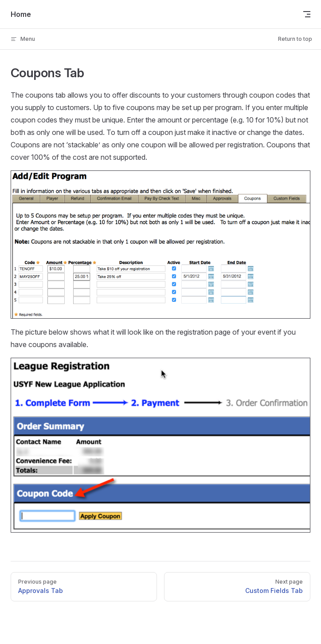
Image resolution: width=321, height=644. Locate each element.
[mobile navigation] (307, 14)
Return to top (295, 39)
